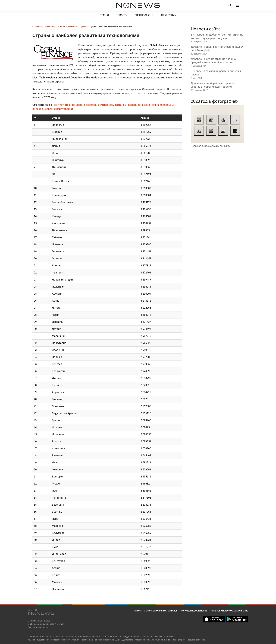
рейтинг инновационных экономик (137, 105)
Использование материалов (161, 611)
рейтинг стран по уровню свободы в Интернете (84, 105)
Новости (122, 15)
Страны (83, 26)
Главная (37, 26)
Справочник (168, 15)
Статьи (104, 15)
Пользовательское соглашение (229, 611)
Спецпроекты (144, 15)
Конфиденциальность (194, 611)
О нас (138, 611)
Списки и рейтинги (67, 26)
